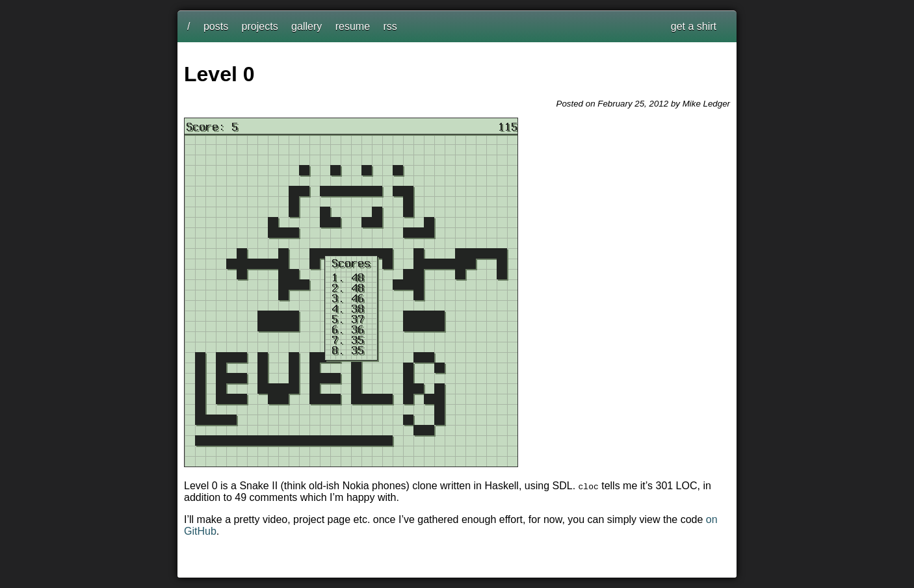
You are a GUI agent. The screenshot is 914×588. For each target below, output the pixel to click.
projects (260, 26)
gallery (307, 26)
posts (216, 26)
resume (353, 26)
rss (390, 26)
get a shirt (694, 26)
